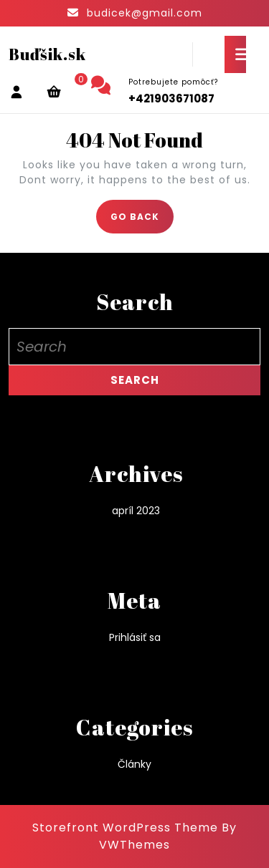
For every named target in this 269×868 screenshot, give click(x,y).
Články (134, 764)
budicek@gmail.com (145, 13)
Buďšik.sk (47, 54)
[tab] (235, 54)
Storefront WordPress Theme (125, 828)
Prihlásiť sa (135, 637)
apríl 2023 (136, 511)
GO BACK (142, 221)
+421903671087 (171, 98)
